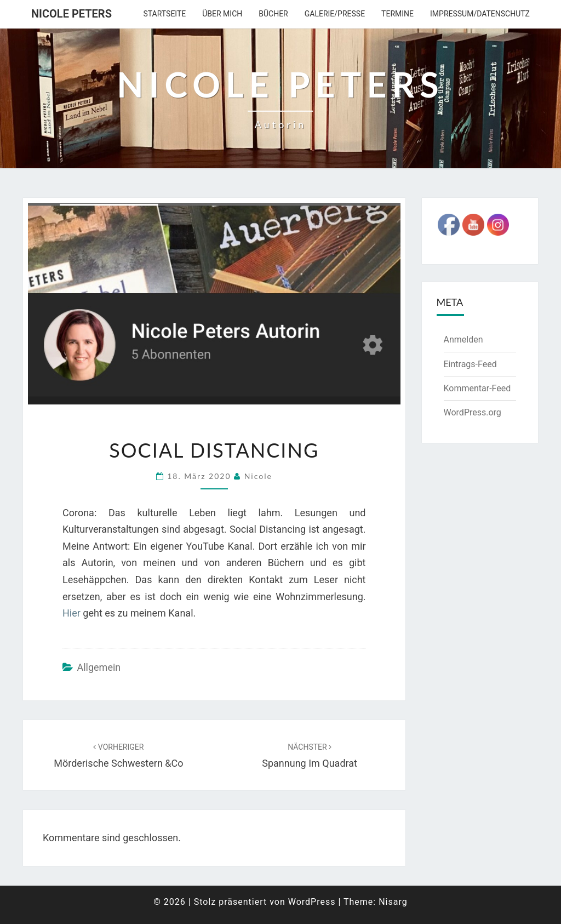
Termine (397, 14)
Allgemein (99, 667)
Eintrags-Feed (470, 364)
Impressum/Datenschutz (480, 14)
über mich (222, 14)
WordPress (312, 902)
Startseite (164, 14)
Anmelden (463, 340)
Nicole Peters (71, 14)
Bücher (273, 14)
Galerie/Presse (335, 14)
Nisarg (393, 902)
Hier (71, 613)
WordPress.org (473, 412)
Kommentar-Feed (477, 388)
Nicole (258, 476)
